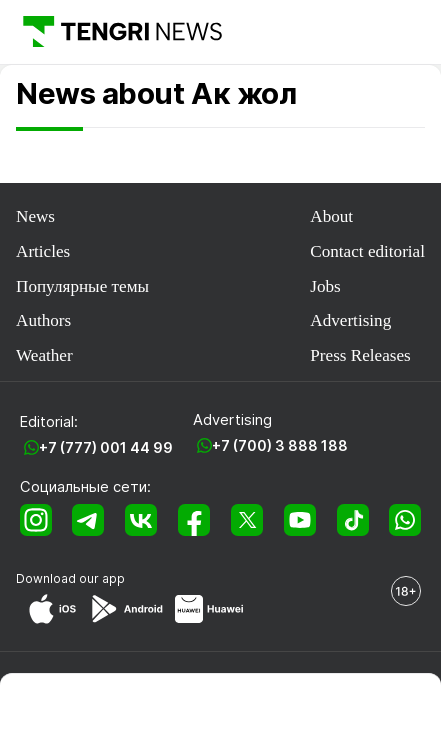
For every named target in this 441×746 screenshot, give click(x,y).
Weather (44, 355)
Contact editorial (367, 251)
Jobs (325, 286)
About (331, 216)
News (35, 216)
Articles (43, 251)
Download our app (70, 578)
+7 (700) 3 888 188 (280, 445)
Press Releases (360, 355)
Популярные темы (82, 286)
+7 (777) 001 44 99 (106, 447)
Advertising (350, 320)
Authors (43, 320)
